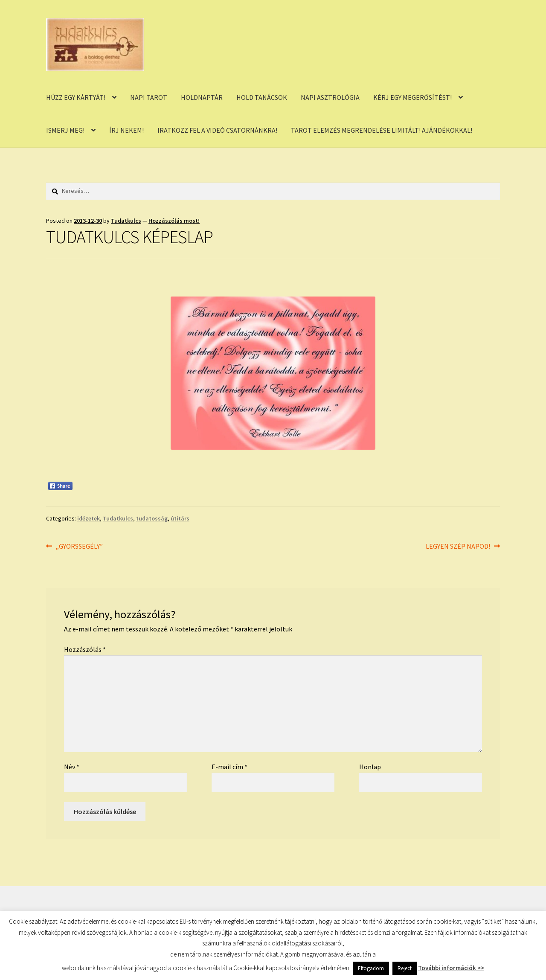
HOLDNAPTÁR (202, 97)
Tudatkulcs (126, 221)
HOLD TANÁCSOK (262, 97)
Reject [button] (405, 968)
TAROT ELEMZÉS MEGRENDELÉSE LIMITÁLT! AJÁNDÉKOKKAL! (382, 130)
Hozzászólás (85, 649)
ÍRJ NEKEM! (126, 130)
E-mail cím (229, 767)
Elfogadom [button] (371, 968)
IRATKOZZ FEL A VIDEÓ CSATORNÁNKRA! (217, 130)
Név (72, 767)
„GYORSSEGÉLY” (79, 547)
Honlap (370, 767)
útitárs (180, 518)
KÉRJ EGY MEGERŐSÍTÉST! (412, 97)
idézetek (89, 518)
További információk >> (451, 968)
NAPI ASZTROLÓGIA (330, 97)
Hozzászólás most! (174, 221)
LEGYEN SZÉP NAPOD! (458, 547)
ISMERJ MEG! (65, 130)
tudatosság (152, 518)
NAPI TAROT (149, 97)
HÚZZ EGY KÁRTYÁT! (76, 97)
